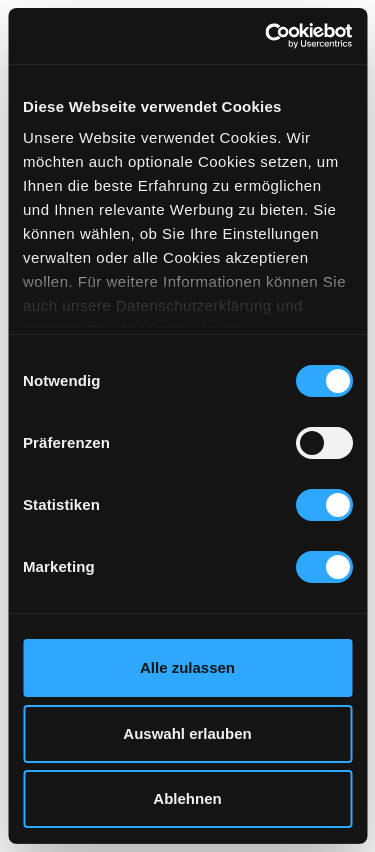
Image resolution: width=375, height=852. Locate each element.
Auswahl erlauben (187, 733)
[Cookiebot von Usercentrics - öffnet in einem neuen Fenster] (267, 36)
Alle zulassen (187, 667)
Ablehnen (187, 798)
